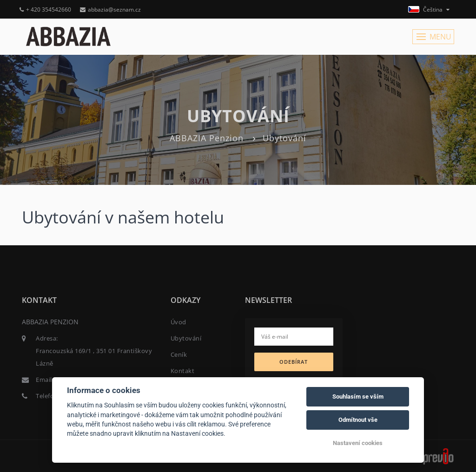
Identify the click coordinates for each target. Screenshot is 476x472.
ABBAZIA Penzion (207, 138)
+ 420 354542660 (45, 10)
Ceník (179, 354)
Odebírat (294, 362)
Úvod (178, 322)
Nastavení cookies (358, 443)
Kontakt (183, 371)
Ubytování (186, 338)
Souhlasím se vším (358, 397)
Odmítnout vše (358, 420)
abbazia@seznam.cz (110, 10)
